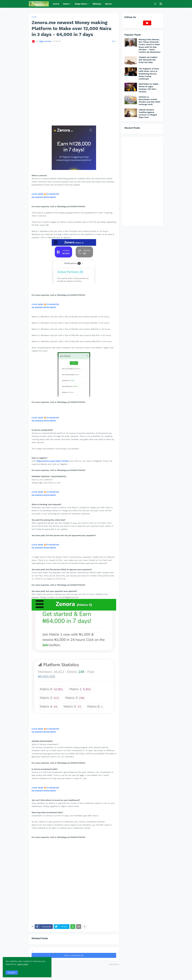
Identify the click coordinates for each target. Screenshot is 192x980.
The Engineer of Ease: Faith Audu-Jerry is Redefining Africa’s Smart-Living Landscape (149, 74)
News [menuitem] (66, 4)
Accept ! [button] (12, 972)
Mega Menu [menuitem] (81, 4)
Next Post (113, 964)
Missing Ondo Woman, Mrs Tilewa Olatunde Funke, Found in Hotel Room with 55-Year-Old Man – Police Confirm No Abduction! (150, 46)
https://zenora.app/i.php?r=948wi (53, 461)
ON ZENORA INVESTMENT (44, 197)
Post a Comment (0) (74, 955)
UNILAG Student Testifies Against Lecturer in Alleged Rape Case (148, 114)
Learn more (28, 964)
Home (34, 17)
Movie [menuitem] (108, 4)
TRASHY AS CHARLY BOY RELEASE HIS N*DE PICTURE (148, 60)
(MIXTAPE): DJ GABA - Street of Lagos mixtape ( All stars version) (149, 88)
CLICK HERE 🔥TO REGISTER (45, 194)
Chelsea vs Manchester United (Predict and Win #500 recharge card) (149, 101)
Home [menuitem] (56, 4)
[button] (155, 4)
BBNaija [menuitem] (97, 4)
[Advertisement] (74, 84)
